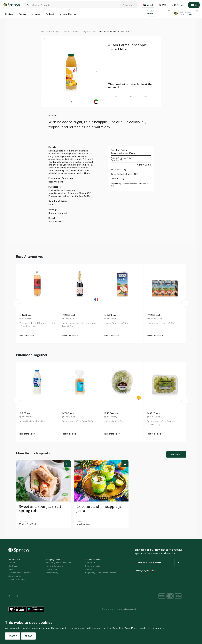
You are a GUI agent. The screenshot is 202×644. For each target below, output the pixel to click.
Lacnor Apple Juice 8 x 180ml (161, 323)
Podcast (50, 14)
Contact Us (90, 562)
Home (44, 31)
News (11, 569)
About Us (12, 562)
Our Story (13, 566)
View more (176, 454)
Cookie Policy (52, 573)
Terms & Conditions (54, 566)
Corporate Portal (93, 566)
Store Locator (15, 576)
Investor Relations (69, 14)
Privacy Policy (52, 569)
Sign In (177, 5)
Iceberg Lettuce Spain (115, 421)
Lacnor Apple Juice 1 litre (116, 323)
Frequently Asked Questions (58, 562)
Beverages (54, 31)
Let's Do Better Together (20, 573)
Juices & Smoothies (70, 31)
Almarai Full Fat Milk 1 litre (32, 421)
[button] (96, 71)
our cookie (152, 628)
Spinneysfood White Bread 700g (78, 421)
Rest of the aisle (27, 336)
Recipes (23, 14)
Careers (89, 569)
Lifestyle (36, 14)
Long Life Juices (89, 31)
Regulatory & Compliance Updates (101, 573)
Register (162, 5)
